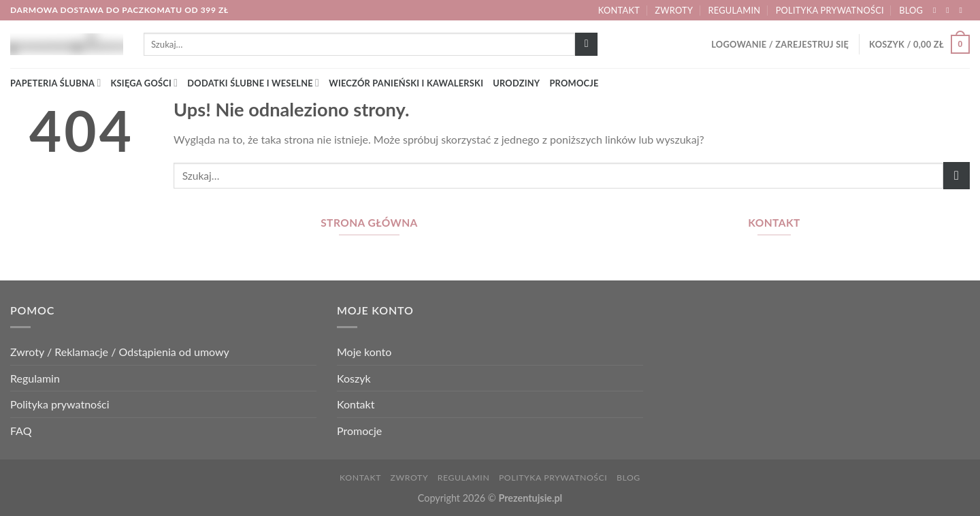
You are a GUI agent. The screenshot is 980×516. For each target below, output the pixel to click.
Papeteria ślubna (56, 83)
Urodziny (516, 83)
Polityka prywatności (830, 10)
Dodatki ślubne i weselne (253, 83)
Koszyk (354, 378)
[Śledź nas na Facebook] (937, 10)
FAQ (21, 431)
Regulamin (735, 10)
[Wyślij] (586, 44)
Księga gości (145, 83)
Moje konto (364, 352)
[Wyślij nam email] (963, 10)
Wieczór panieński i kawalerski (406, 83)
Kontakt (619, 10)
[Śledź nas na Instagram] (950, 10)
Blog (911, 10)
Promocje (574, 83)
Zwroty (674, 10)
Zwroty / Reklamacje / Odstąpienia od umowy (120, 352)
